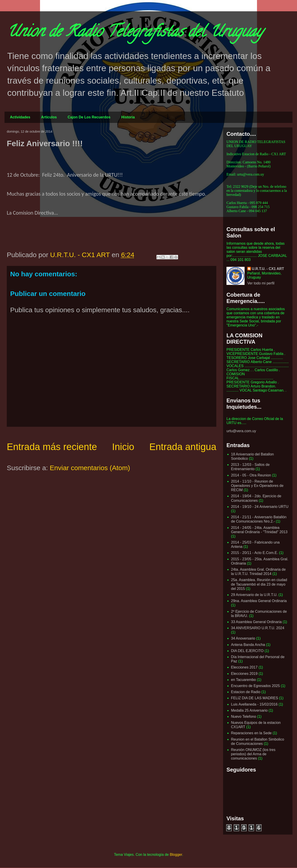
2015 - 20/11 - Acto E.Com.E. (255, 553)
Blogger (176, 855)
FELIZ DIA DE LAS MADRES (255, 698)
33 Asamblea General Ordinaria (256, 622)
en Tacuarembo (243, 680)
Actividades (20, 117)
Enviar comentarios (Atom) (90, 468)
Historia (128, 117)
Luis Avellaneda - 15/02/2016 (254, 704)
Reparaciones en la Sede (251, 733)
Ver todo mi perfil (261, 283)
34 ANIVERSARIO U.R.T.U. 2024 (258, 628)
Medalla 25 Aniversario (249, 710)
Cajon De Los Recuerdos (89, 117)
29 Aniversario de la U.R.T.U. (254, 595)
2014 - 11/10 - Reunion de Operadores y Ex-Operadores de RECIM (257, 486)
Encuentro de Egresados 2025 (255, 686)
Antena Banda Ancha (248, 645)
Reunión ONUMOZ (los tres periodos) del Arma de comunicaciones (253, 754)
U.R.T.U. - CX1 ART (268, 269)
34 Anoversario (243, 638)
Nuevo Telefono (244, 717)
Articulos (49, 117)
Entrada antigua (183, 447)
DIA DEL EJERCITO (247, 651)
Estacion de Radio (246, 692)
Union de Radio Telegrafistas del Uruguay (135, 33)
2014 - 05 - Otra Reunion (251, 475)
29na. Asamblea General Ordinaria (259, 601)
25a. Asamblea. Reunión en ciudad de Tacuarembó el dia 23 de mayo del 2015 (259, 584)
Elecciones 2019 (244, 674)
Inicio (123, 447)
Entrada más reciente (52, 447)
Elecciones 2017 (244, 667)
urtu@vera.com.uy (241, 431)
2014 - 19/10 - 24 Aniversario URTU (260, 507)
